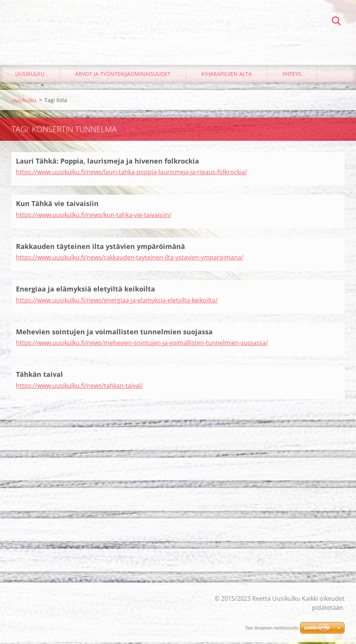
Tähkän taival (39, 376)
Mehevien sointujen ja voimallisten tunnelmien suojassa (114, 334)
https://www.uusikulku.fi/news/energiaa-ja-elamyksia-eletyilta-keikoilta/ (117, 302)
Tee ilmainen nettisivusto (272, 628)
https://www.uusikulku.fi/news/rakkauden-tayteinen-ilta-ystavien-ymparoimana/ (130, 260)
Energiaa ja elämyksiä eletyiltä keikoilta (85, 291)
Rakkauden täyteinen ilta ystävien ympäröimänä (100, 248)
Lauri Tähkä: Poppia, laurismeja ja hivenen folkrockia (107, 163)
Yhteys (292, 76)
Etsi (336, 22)
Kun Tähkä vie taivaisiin (57, 206)
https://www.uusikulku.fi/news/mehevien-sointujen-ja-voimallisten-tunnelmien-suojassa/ (142, 345)
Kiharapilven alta (227, 76)
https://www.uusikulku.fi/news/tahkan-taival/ (79, 387)
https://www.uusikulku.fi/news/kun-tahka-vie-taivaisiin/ (94, 217)
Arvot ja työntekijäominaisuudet (123, 76)
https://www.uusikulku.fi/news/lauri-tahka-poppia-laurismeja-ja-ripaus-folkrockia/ (132, 174)
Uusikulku (30, 76)
